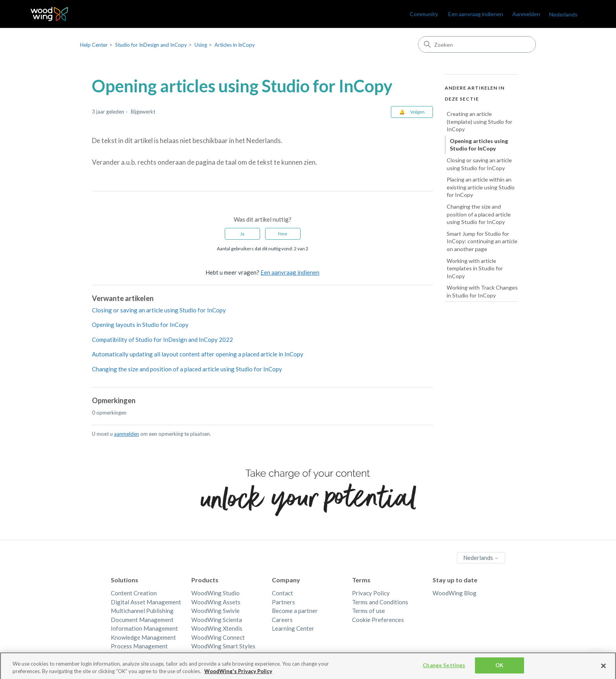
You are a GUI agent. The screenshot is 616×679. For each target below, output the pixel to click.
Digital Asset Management (146, 602)
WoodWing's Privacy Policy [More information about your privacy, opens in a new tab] (238, 674)
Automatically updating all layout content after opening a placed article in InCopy (198, 354)
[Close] (603, 668)
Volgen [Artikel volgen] (417, 112)
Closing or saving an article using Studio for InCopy (159, 310)
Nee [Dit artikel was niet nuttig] (283, 234)
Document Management (142, 620)
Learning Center (293, 628)
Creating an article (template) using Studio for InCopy (479, 121)
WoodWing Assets (216, 602)
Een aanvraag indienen (476, 14)
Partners (283, 602)
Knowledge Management (143, 637)
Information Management (144, 628)
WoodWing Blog (455, 593)
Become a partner (295, 611)
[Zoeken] (477, 44)
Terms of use (368, 611)
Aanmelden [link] (526, 14)
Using (201, 45)
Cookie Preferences (378, 620)
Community (424, 14)
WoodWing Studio (215, 593)
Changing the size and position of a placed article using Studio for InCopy (187, 369)
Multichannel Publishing (142, 611)
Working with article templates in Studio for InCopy (475, 268)
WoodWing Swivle (215, 611)
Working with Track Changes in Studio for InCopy (482, 291)
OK (499, 668)
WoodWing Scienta (217, 620)
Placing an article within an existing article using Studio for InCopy (481, 187)
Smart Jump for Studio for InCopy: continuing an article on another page (482, 241)
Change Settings (444, 668)
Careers (282, 620)
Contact (282, 593)
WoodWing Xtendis (217, 628)
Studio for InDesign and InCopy (151, 45)
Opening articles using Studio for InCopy (479, 145)
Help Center (94, 45)
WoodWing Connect (218, 637)
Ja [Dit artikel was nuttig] (242, 234)
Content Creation (134, 593)
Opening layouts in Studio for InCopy (140, 325)
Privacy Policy (371, 593)
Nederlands (563, 14)
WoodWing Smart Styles (223, 646)
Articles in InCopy (235, 45)
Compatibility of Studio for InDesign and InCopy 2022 (162, 339)
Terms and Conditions (380, 602)
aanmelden (126, 434)
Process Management (139, 646)
